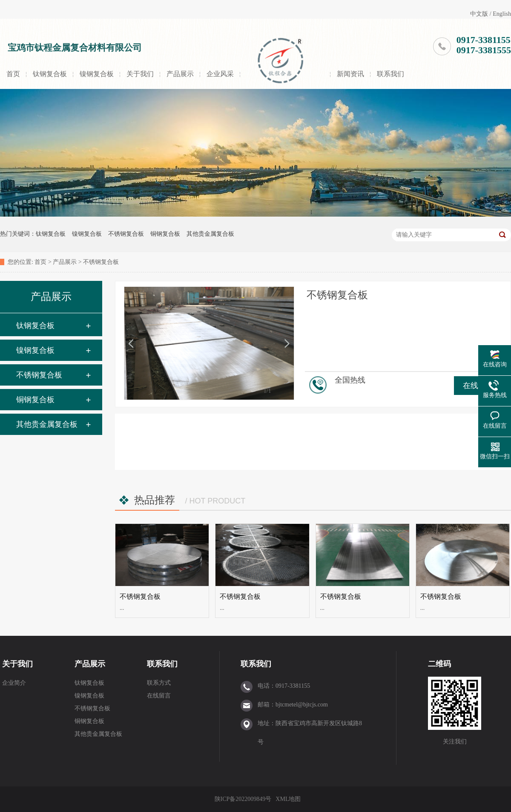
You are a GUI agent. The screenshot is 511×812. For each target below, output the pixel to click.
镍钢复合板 (97, 74)
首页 (13, 74)
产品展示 (180, 74)
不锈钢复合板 (126, 234)
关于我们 (140, 74)
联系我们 (390, 74)
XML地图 (288, 799)
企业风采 (220, 74)
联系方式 (159, 683)
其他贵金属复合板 (210, 234)
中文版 (479, 14)
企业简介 (14, 683)
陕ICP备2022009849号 (243, 799)
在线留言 (159, 696)
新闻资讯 (350, 74)
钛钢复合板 (50, 74)
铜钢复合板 (165, 234)
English (502, 14)
